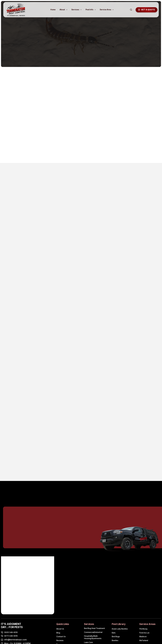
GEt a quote (146, 10)
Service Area (107, 10)
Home (53, 10)
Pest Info (91, 10)
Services (77, 10)
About (64, 10)
